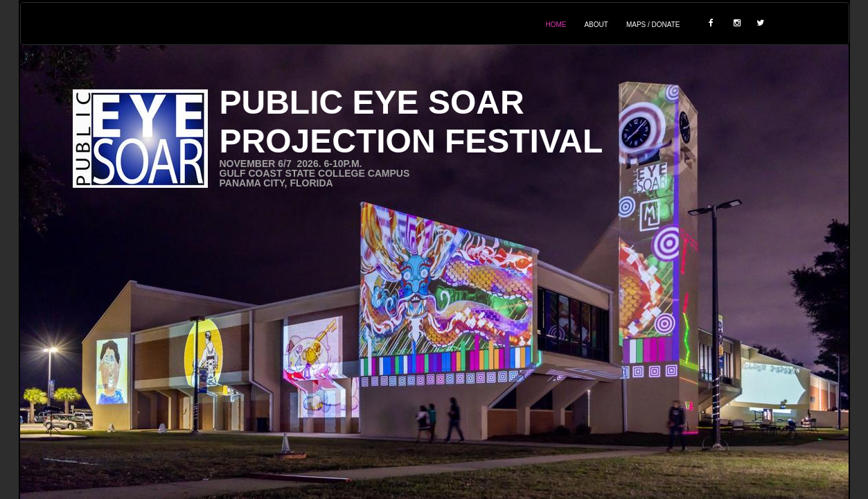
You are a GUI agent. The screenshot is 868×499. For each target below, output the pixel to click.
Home (556, 25)
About (596, 25)
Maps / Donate (653, 25)
